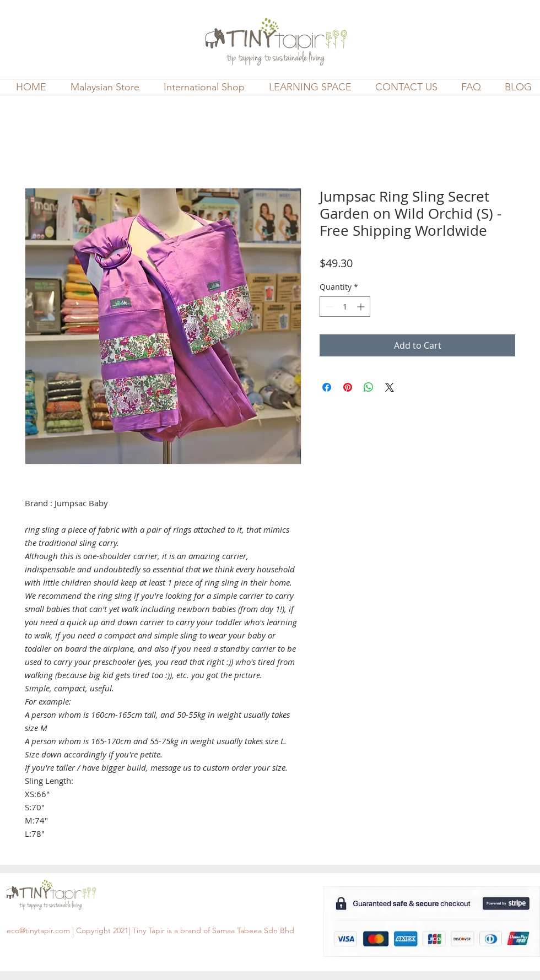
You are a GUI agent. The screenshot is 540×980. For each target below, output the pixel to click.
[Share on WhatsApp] (369, 387)
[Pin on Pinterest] (348, 387)
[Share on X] (390, 387)
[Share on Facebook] (327, 387)
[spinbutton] (345, 307)
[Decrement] (328, 307)
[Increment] (362, 307)
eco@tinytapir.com (38, 930)
